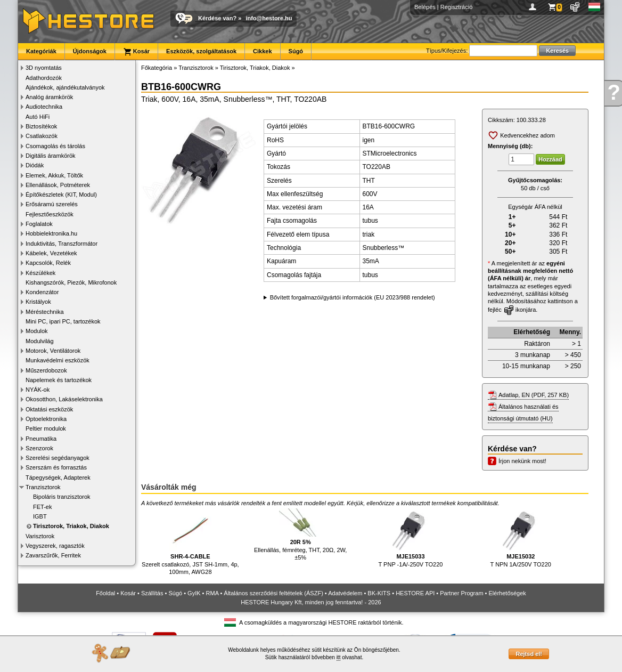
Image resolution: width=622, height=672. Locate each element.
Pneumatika (41, 439)
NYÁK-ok (38, 390)
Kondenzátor (42, 292)
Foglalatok (39, 224)
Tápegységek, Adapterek (58, 477)
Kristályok (38, 302)
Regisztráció (457, 7)
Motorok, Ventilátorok (53, 351)
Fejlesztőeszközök (50, 214)
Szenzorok (39, 448)
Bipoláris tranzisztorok (62, 497)
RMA (212, 593)
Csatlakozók (42, 136)
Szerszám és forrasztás (56, 467)
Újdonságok (90, 51)
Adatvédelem (345, 593)
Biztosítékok (41, 126)
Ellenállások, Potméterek (58, 185)
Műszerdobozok (46, 370)
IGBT (40, 516)
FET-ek (42, 507)
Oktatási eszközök (49, 409)
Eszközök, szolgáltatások (201, 51)
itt (339, 657)
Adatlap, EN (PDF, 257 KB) (534, 395)
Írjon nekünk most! (522, 461)
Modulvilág (40, 341)
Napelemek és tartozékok (59, 380)
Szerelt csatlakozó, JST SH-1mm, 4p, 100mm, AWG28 (190, 542)
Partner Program (461, 593)
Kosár (136, 52)
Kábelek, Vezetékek (51, 253)
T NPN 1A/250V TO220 (521, 538)
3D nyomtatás (44, 68)
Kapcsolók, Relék (48, 263)
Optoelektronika (46, 419)
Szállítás (152, 593)
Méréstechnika (45, 312)
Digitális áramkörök (51, 156)
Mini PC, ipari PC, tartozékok (63, 321)
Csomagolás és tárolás (55, 146)
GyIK (194, 593)
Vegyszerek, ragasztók (55, 546)
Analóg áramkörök (49, 97)
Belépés (425, 7)
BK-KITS (379, 593)
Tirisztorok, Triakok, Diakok (71, 526)
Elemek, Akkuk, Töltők (54, 175)
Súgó (296, 51)
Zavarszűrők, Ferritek (53, 555)
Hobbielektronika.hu (51, 233)
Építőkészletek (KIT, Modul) (61, 195)
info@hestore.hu (269, 18)
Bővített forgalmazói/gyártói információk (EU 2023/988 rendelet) (353, 297)
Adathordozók (44, 78)
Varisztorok (40, 536)
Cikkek (262, 51)
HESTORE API (415, 593)
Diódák (35, 165)
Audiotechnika (44, 107)
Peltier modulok (46, 428)
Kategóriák (41, 51)
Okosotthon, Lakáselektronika (64, 399)
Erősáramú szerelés (52, 204)
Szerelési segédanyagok (58, 458)
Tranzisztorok (43, 487)
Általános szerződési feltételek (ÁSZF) (273, 593)
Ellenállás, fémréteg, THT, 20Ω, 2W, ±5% (300, 535)
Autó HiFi (38, 117)
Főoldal (105, 593)
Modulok (37, 331)
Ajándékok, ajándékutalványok (65, 87)
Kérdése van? (217, 18)
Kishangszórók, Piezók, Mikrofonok (71, 282)
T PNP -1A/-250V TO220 (411, 538)
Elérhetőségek (508, 593)
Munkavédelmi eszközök (58, 360)
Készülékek (40, 273)
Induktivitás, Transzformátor (62, 244)
